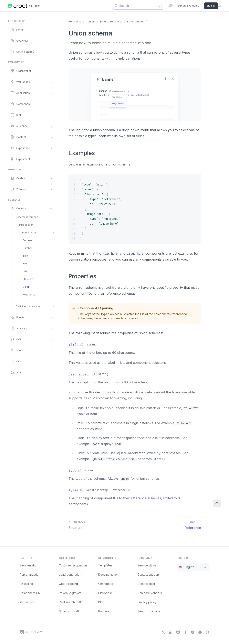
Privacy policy (147, 602)
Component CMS (31, 593)
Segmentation (29, 565)
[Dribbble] (193, 632)
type (73, 470)
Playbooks (105, 593)
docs (36, 6)
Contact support (148, 575)
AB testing (26, 584)
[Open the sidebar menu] (219, 6)
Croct (159, 459)
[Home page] (18, 6)
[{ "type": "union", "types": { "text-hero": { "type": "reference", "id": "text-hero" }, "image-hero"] (135, 209)
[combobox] (137, 6)
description (79, 374)
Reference (75, 22)
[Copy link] (82, 345)
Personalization (30, 575)
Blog (101, 602)
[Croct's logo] (22, 632)
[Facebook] (185, 632)
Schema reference (111, 22)
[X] (163, 632)
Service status (147, 565)
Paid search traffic (71, 602)
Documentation (108, 575)
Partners (104, 611)
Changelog (106, 584)
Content (91, 22)
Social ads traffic (70, 611)
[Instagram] (178, 632)
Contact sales (147, 584)
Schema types (136, 22)
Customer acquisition (73, 565)
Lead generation (70, 575)
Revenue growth (70, 593)
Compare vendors (150, 593)
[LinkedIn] (171, 632)
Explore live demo (188, 6)
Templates (105, 565)
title (74, 345)
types (74, 490)
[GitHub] (207, 632)
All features (27, 602)
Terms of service (149, 611)
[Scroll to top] (217, 503)
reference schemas (146, 498)
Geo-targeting (68, 584)
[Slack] (200, 632)
